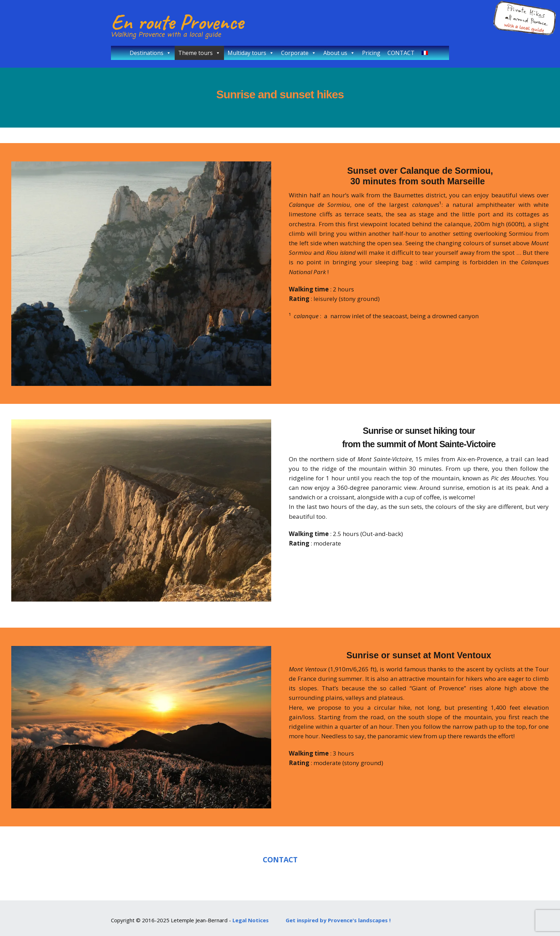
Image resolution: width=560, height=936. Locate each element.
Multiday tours (251, 53)
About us (339, 53)
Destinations (150, 53)
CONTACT (401, 53)
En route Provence (177, 22)
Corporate (299, 53)
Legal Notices (251, 920)
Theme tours (199, 53)
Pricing (371, 53)
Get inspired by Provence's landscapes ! (338, 920)
